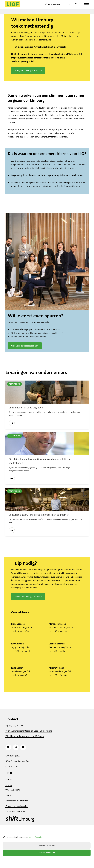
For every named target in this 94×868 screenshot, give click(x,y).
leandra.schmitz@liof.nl (60, 663)
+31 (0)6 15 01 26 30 (21, 691)
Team (8, 812)
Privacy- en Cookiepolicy (17, 822)
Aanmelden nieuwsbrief (17, 817)
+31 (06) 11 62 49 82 (58, 691)
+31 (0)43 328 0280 (14, 742)
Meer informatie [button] (35, 837)
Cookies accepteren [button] (47, 853)
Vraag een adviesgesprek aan (28, 70)
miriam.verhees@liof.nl (60, 688)
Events (9, 801)
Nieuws (9, 796)
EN (76, 4)
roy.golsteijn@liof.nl (21, 663)
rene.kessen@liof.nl (21, 688)
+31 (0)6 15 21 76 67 (21, 647)
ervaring (56, 191)
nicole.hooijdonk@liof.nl (23, 61)
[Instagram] (16, 764)
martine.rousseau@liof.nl (61, 644)
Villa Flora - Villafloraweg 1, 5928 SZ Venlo (25, 752)
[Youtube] (23, 764)
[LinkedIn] (8, 764)
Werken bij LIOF (13, 806)
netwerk (44, 199)
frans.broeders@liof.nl (22, 644)
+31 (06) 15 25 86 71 (58, 667)
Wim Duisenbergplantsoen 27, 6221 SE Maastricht (29, 747)
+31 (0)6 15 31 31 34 (58, 647)
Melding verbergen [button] (47, 845)
